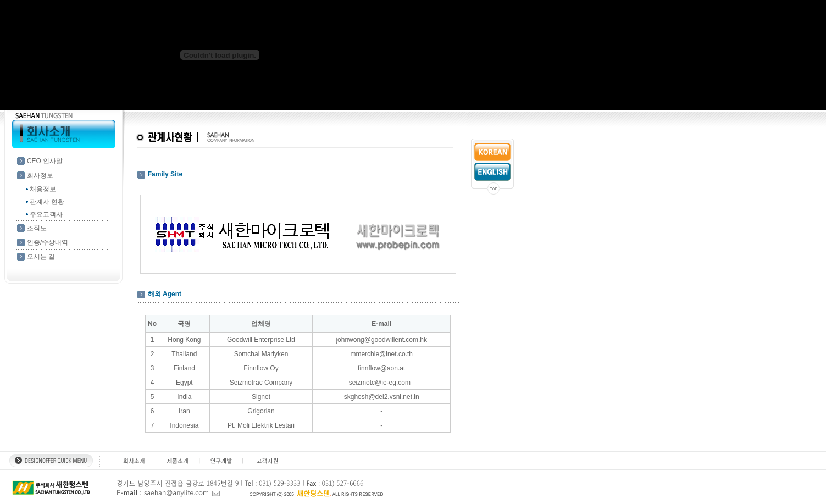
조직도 (37, 228)
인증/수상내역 (48, 242)
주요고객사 (46, 214)
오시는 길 (41, 257)
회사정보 (40, 175)
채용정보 (43, 189)
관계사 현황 (47, 202)
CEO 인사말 (45, 161)
